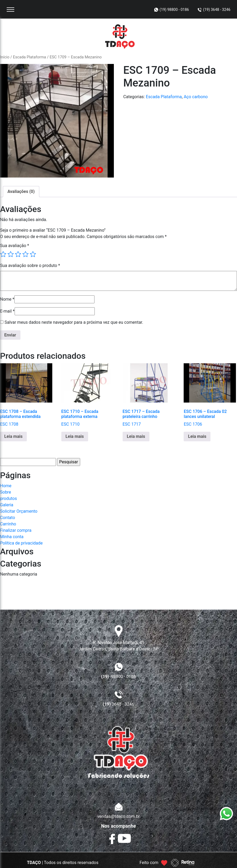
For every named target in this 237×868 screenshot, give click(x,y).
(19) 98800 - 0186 (174, 10)
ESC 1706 (210, 395)
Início (5, 57)
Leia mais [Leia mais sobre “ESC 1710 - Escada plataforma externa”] (75, 436)
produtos (8, 498)
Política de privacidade (21, 543)
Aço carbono (196, 97)
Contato (8, 518)
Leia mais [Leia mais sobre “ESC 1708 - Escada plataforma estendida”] (13, 436)
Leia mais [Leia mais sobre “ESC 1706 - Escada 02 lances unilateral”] (197, 436)
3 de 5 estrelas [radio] (18, 254)
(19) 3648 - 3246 (217, 10)
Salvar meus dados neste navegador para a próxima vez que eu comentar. (74, 322)
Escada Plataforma (30, 57)
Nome (7, 299)
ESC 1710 (87, 395)
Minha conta (12, 537)
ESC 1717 (149, 395)
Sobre (5, 492)
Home (6, 486)
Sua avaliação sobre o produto (30, 265)
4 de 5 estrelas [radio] (25, 254)
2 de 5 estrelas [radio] (11, 254)
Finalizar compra (16, 530)
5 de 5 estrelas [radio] (33, 254)
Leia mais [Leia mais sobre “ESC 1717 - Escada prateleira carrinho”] (136, 436)
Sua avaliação (14, 246)
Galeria (7, 505)
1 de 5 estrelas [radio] (3, 254)
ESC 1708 (26, 395)
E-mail (7, 311)
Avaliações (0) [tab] (21, 191)
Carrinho (8, 524)
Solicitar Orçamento (19, 511)
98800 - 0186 (119, 677)
